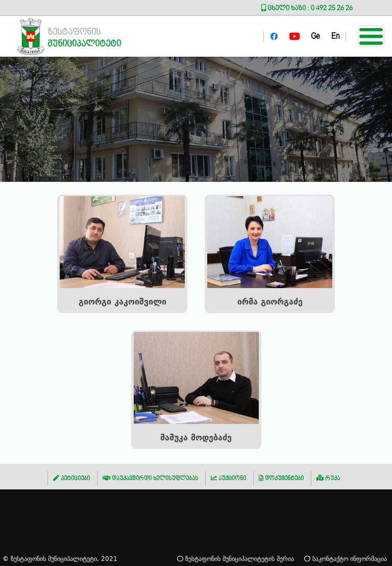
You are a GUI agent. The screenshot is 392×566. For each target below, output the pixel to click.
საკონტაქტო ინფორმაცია (346, 559)
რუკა (328, 478)
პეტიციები (71, 478)
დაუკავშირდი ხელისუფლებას (150, 478)
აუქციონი (228, 478)
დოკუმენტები (281, 478)
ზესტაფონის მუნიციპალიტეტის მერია (236, 559)
